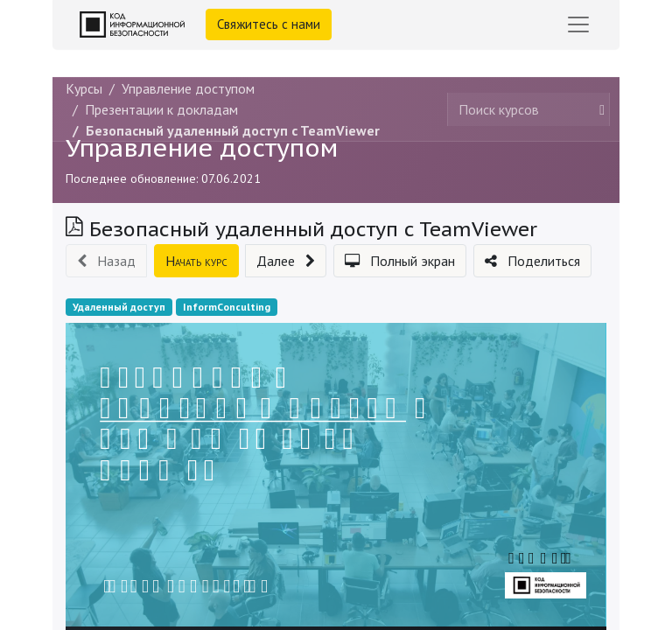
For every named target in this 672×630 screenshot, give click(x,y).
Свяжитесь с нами (269, 24)
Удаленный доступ (119, 307)
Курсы (84, 88)
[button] (106, 261)
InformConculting (227, 307)
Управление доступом (202, 147)
